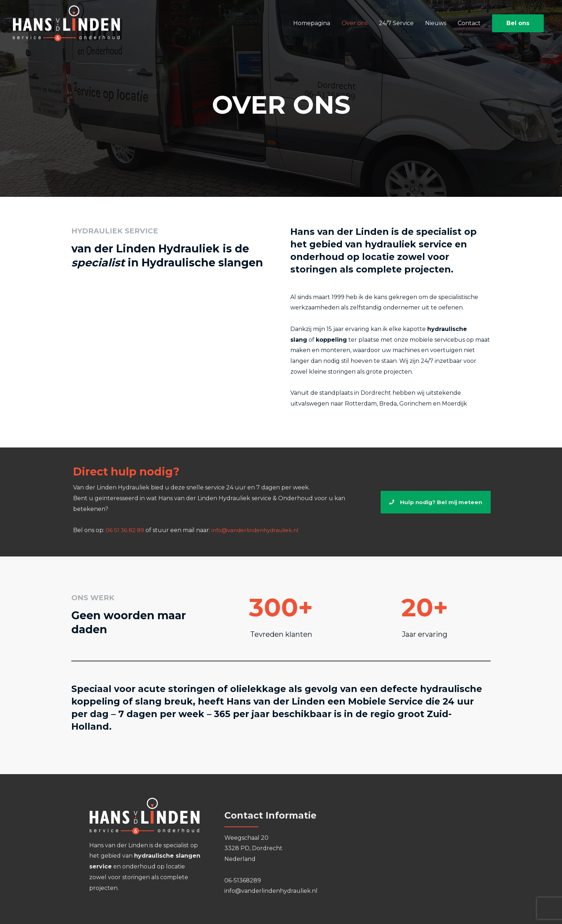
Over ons (354, 23)
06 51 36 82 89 (126, 530)
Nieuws (436, 23)
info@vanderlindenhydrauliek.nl (260, 530)
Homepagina (312, 23)
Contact (469, 23)
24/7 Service (396, 23)
